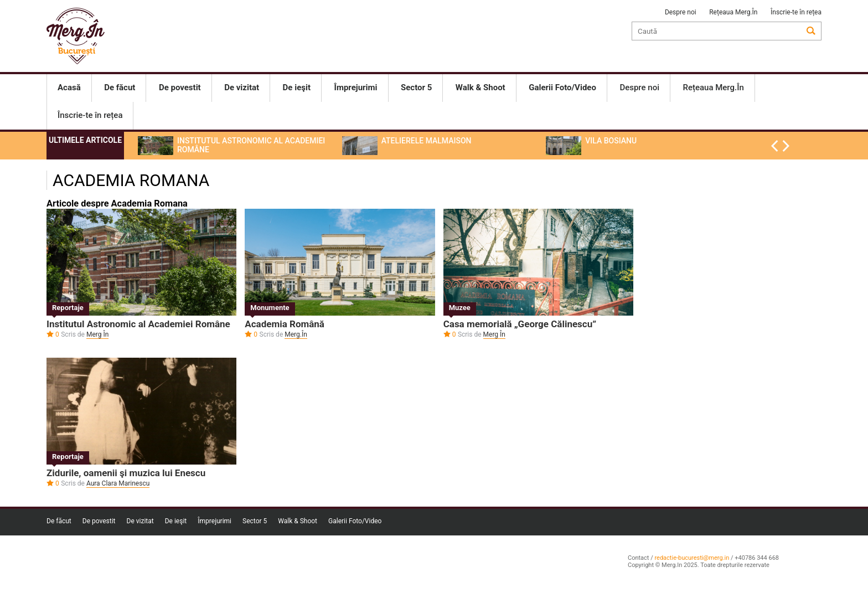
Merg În (97, 334)
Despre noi (681, 12)
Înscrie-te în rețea (796, 12)
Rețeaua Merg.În (733, 12)
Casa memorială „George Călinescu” (520, 324)
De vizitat (140, 521)
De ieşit (176, 521)
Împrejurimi (215, 521)
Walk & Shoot (298, 521)
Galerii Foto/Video (355, 521)
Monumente (270, 308)
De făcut (59, 521)
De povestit (99, 521)
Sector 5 (255, 521)
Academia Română (285, 324)
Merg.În (296, 334)
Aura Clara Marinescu (118, 483)
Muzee (460, 308)
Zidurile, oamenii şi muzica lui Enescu (126, 473)
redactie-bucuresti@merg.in (692, 558)
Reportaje (68, 308)
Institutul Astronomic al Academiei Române (138, 324)
